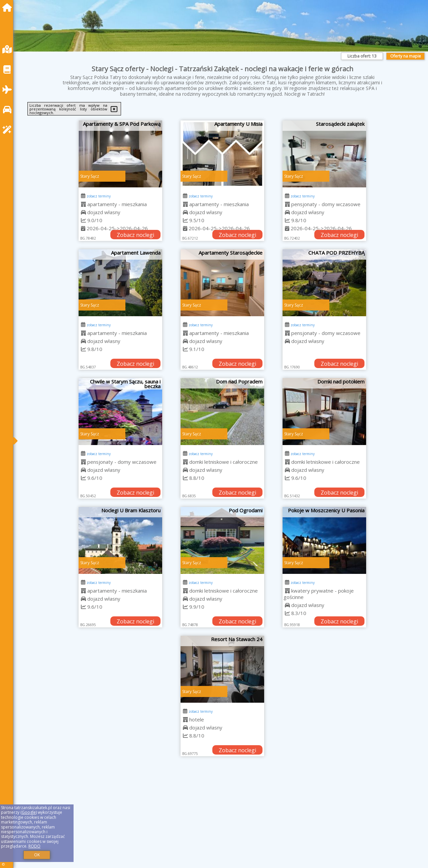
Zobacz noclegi (135, 235)
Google (29, 812)
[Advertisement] (221, 820)
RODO (34, 846)
